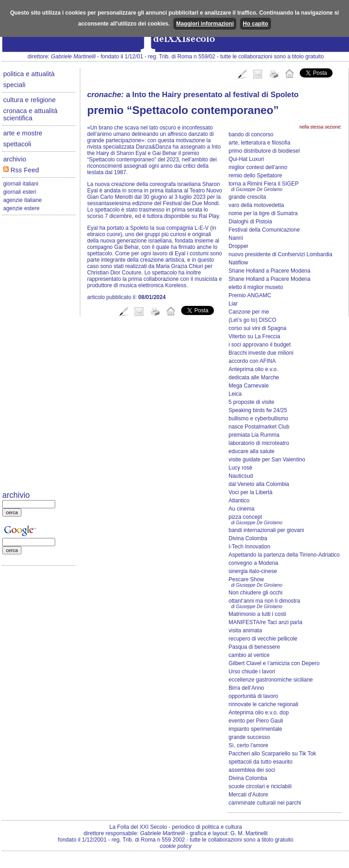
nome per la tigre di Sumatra (263, 213)
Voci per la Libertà (250, 492)
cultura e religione (29, 100)
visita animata (245, 630)
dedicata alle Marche (254, 377)
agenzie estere (21, 208)
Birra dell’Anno (246, 688)
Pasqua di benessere (254, 647)
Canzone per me (249, 312)
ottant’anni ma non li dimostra (264, 601)
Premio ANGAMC (250, 295)
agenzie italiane (22, 200)
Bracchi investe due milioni (261, 353)
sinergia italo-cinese (253, 571)
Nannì (236, 238)
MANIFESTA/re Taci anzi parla (266, 622)
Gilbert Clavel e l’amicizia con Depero (274, 663)
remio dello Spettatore (255, 176)
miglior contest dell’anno (258, 167)
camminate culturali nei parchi (265, 803)
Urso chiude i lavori (252, 672)
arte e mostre (23, 133)
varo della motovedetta (256, 205)
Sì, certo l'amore (248, 745)
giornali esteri (20, 192)
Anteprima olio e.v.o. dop (259, 713)
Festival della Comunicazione (264, 230)
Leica (235, 394)
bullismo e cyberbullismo (258, 418)
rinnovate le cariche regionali (263, 704)
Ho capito (255, 24)
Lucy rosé (240, 468)
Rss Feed (21, 170)
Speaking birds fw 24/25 (258, 410)
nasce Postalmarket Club (259, 427)
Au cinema (242, 509)
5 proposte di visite (251, 402)
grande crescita (247, 197)
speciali (14, 85)
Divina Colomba (248, 538)
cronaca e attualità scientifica (30, 114)
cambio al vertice (249, 655)
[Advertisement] (39, 354)
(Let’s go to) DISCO (252, 320)
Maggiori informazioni (205, 24)
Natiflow (238, 263)
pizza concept (245, 517)
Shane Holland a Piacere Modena (269, 271)
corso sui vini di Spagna (258, 328)
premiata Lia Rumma (254, 435)
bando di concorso (251, 134)
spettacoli (17, 144)
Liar (233, 304)
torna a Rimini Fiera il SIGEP (263, 184)
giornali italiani (21, 184)
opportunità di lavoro (253, 696)
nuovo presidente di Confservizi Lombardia (280, 254)
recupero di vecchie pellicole (263, 639)
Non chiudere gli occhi (255, 593)
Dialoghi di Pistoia (250, 222)
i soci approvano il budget (260, 345)
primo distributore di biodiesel (264, 151)
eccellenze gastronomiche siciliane (271, 680)
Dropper (238, 246)
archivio (15, 159)
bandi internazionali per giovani (266, 530)
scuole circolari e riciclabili (260, 786)
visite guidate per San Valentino (267, 460)
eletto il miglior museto (256, 287)
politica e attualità (29, 74)
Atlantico (239, 501)
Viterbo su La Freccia (254, 336)
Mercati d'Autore (248, 795)
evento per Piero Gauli (256, 721)
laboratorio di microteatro (259, 443)
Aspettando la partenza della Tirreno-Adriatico (284, 555)
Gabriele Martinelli (73, 57)
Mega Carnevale (249, 386)
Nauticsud (241, 476)
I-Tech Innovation (249, 547)
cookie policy (176, 846)
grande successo (249, 737)
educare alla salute (252, 451)
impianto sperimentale (255, 729)
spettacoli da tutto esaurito (260, 762)
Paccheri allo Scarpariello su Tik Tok (272, 754)
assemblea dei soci (252, 770)
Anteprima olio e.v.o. (253, 369)
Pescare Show (246, 579)
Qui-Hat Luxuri (246, 159)
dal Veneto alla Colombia (259, 484)
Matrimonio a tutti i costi (257, 614)
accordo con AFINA (252, 361)
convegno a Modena (253, 563)
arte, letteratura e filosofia (259, 143)
